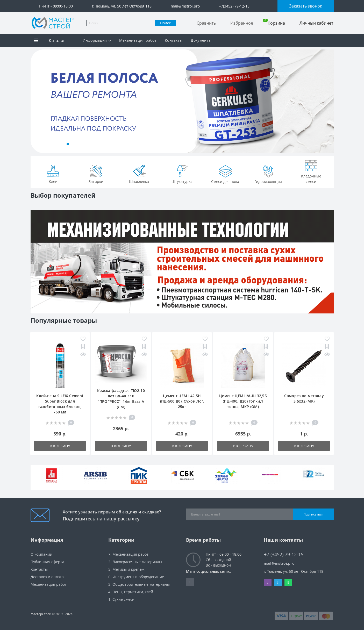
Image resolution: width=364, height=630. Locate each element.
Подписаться (313, 514)
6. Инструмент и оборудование (136, 577)
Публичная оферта (47, 562)
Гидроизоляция (268, 174)
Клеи (53, 174)
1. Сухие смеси (121, 599)
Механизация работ (138, 40)
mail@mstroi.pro (279, 563)
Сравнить (206, 23)
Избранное (242, 23)
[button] (42, 144)
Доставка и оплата (47, 577)
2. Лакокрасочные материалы (135, 562)
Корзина (274, 23)
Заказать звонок (306, 6)
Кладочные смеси (311, 171)
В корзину (60, 446)
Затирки (96, 174)
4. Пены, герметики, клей (131, 592)
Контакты (174, 40)
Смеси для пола (225, 174)
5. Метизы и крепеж (126, 569)
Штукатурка (182, 174)
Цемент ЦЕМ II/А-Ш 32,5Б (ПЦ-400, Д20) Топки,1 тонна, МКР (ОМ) (243, 401)
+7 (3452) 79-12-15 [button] (284, 554)
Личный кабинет (316, 23)
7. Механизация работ (128, 554)
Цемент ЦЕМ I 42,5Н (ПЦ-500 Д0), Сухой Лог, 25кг (182, 401)
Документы (201, 40)
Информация (97, 40)
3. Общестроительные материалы (139, 584)
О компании (41, 554)
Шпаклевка (139, 174)
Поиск (165, 23)
